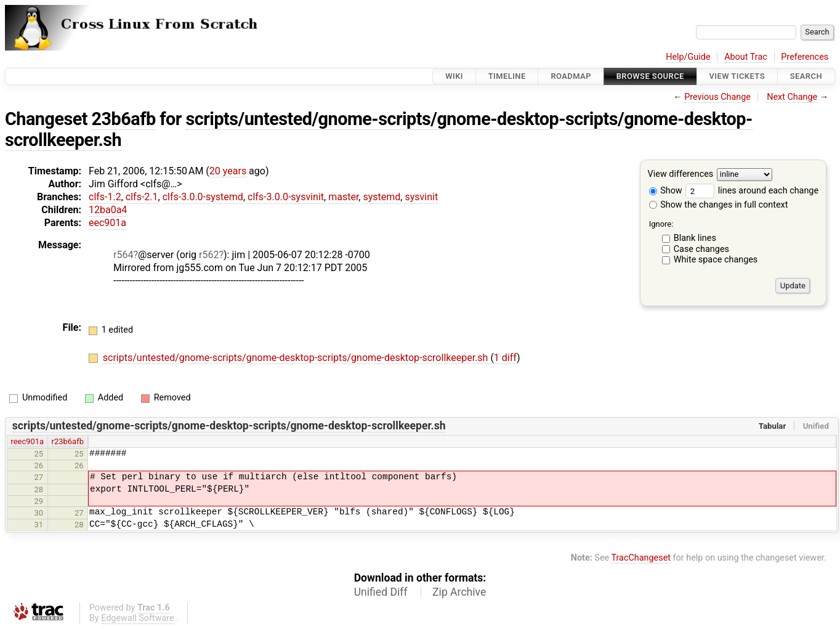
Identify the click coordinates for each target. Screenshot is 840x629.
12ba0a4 (108, 210)
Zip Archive (459, 592)
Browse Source (650, 76)
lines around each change (752, 191)
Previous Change (717, 97)
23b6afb (124, 119)
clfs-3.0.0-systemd (203, 197)
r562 (209, 255)
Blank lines (695, 238)
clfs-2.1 (142, 197)
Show (666, 191)
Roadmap (571, 76)
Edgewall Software (138, 618)
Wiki (454, 76)
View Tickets (737, 76)
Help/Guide (688, 57)
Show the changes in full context (719, 205)
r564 (123, 255)
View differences (681, 175)
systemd (382, 197)
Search (806, 76)
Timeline (507, 76)
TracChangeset (641, 558)
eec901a (107, 223)
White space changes (716, 260)
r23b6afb (68, 441)
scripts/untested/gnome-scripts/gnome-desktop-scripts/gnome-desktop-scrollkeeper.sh (379, 129)
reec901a (27, 441)
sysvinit (421, 197)
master (343, 197)
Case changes (701, 249)
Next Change (792, 97)
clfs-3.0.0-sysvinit (286, 197)
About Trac (746, 57)
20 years (228, 171)
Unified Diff (381, 592)
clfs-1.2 (105, 197)
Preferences (805, 57)
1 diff (505, 358)
